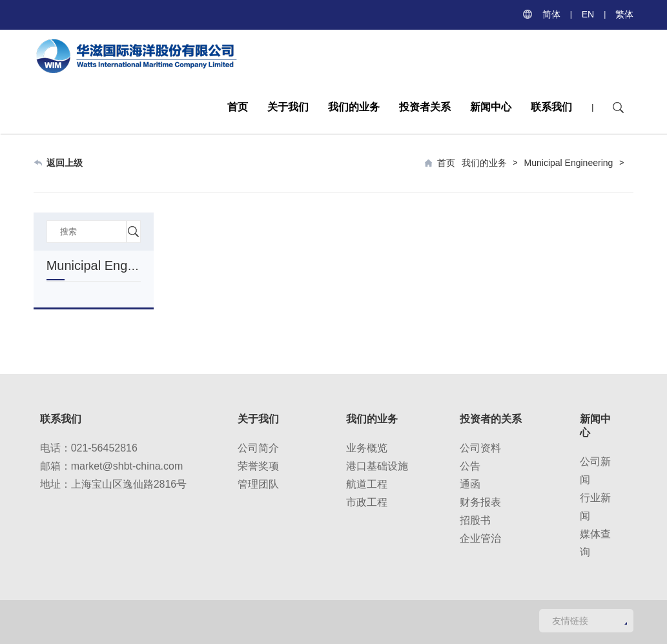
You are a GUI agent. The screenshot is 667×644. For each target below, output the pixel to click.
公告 (470, 466)
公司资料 (480, 448)
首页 (238, 107)
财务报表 (480, 502)
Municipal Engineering (569, 163)
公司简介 (258, 448)
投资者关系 (425, 107)
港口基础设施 (377, 466)
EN (588, 14)
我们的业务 (354, 107)
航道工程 (367, 484)
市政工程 (367, 502)
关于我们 (288, 107)
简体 (551, 14)
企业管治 (480, 538)
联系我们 (551, 107)
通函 (470, 484)
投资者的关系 (491, 419)
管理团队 (258, 484)
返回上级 (65, 163)
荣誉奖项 (258, 466)
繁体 (624, 14)
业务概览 (367, 448)
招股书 (475, 520)
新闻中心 (491, 107)
